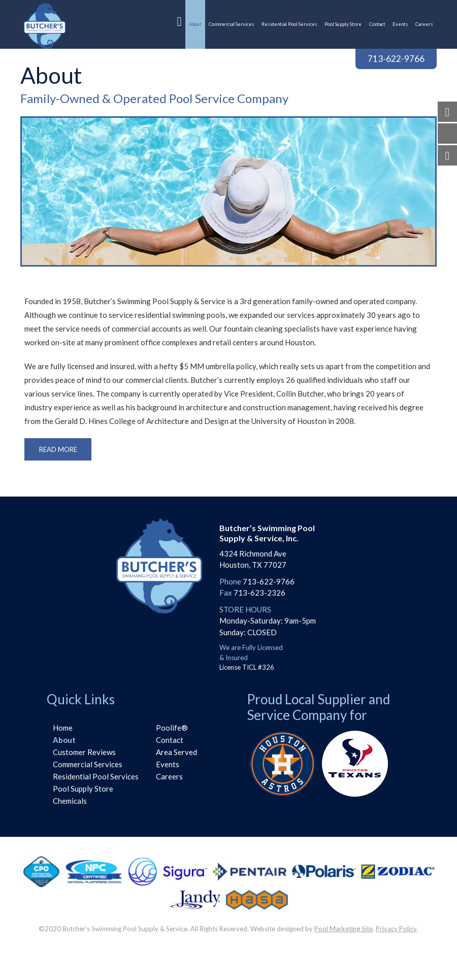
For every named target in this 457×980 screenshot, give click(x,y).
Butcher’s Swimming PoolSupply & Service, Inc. (267, 533)
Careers (169, 776)
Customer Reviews (84, 752)
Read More (58, 449)
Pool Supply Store (83, 789)
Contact (170, 740)
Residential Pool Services (96, 776)
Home (63, 728)
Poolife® (172, 728)
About (64, 740)
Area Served (176, 752)
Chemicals (70, 801)
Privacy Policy (396, 929)
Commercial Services (88, 764)
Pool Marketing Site (344, 929)
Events (168, 764)
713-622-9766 (396, 59)
